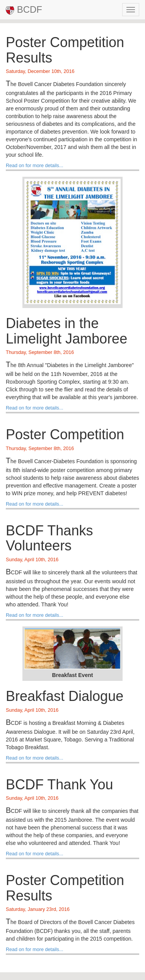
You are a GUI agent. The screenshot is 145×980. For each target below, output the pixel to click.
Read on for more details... (34, 166)
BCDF (24, 9)
